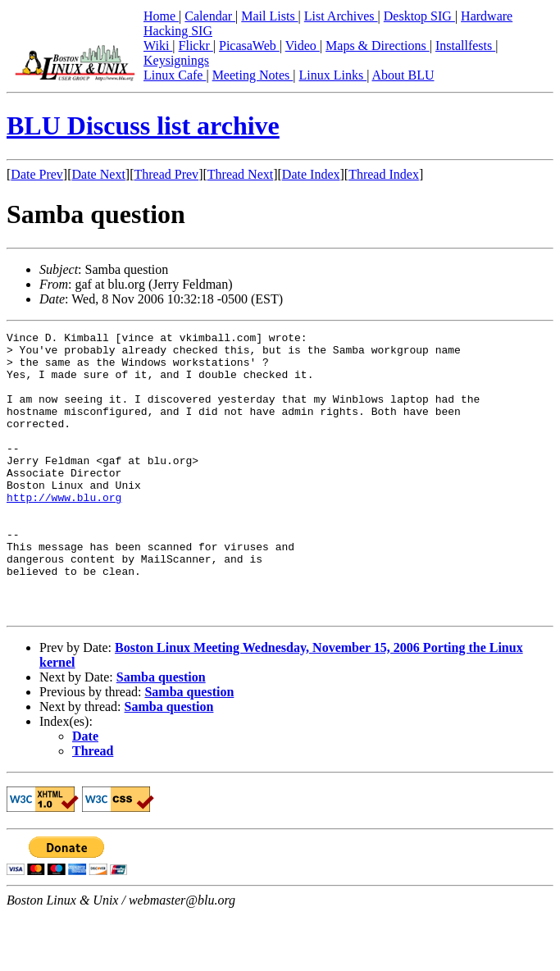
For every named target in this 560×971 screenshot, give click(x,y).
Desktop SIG (419, 16)
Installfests (465, 46)
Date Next (99, 174)
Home (161, 16)
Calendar (210, 16)
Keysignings (176, 60)
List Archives (341, 16)
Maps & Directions (378, 46)
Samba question (161, 734)
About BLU (403, 75)
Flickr (196, 46)
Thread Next (240, 174)
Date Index (311, 174)
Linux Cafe (175, 75)
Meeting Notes (253, 75)
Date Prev (37, 174)
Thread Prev (166, 174)
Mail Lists (269, 16)
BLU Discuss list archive (143, 125)
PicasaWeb (249, 46)
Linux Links (332, 75)
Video (303, 46)
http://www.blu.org (64, 531)
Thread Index (384, 174)
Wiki (158, 46)
